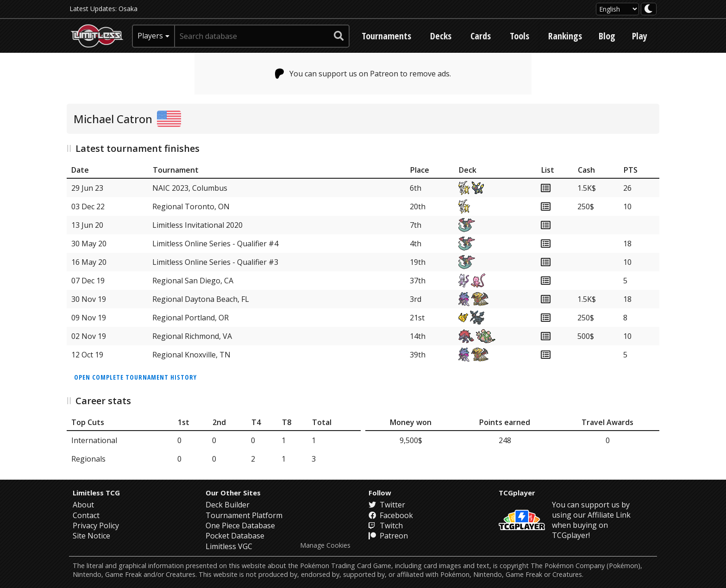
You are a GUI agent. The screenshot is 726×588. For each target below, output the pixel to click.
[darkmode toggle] (649, 9)
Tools (519, 36)
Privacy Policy (96, 525)
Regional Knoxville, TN (191, 355)
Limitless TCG (96, 493)
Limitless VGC (229, 546)
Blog (607, 36)
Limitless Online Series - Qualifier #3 (215, 262)
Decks (441, 36)
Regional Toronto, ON (191, 206)
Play (640, 36)
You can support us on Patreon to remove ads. (363, 74)
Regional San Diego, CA (193, 281)
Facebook (391, 515)
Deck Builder (228, 505)
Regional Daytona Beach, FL (201, 299)
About (83, 505)
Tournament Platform (244, 515)
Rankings (565, 36)
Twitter (387, 505)
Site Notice (91, 536)
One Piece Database (240, 525)
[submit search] (339, 36)
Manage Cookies (325, 545)
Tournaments (386, 36)
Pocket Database (235, 536)
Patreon (388, 536)
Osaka (128, 9)
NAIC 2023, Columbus (190, 188)
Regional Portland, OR (191, 318)
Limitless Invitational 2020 (197, 225)
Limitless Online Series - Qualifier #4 (215, 244)
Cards (481, 36)
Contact (86, 515)
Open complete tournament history (135, 377)
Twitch (386, 525)
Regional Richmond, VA (192, 336)
